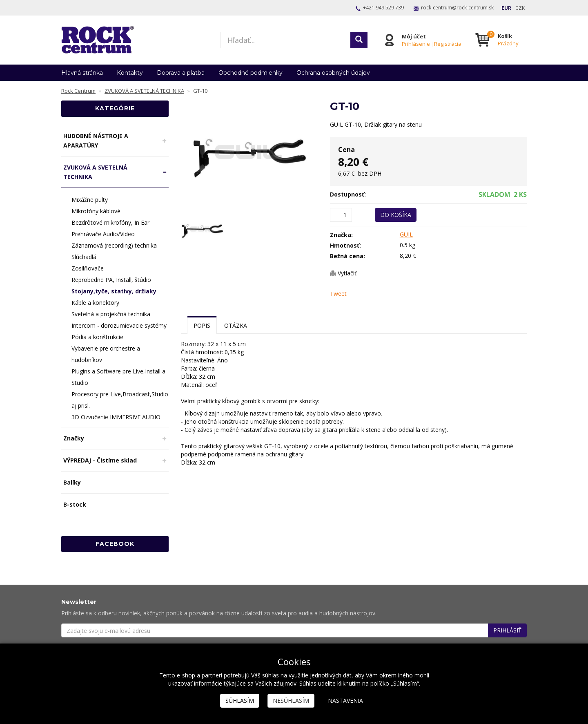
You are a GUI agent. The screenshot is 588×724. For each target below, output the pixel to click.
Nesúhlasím (291, 701)
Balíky (72, 482)
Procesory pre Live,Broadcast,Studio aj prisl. (120, 400)
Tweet (338, 294)
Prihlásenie (416, 44)
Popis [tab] (202, 325)
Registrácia (448, 44)
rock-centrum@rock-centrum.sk (457, 8)
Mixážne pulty (90, 200)
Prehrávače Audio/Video (103, 234)
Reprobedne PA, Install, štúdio (111, 280)
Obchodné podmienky (251, 73)
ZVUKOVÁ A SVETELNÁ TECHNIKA (95, 172)
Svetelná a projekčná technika (111, 314)
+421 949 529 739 (383, 8)
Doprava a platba (181, 73)
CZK (520, 8)
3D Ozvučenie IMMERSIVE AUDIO (116, 417)
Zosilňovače (88, 268)
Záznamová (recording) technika (114, 245)
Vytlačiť (347, 273)
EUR (506, 8)
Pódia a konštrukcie (97, 337)
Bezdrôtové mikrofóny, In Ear (110, 222)
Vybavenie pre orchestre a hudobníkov (106, 354)
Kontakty (130, 73)
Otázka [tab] (236, 325)
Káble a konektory (95, 303)
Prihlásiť (507, 630)
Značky (74, 438)
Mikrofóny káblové (96, 211)
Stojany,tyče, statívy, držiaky (114, 291)
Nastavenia (345, 701)
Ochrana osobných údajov (333, 73)
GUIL (406, 234)
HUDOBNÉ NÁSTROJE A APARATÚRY (96, 141)
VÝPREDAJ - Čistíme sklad (100, 460)
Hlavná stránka (82, 73)
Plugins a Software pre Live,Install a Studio (118, 377)
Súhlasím (240, 701)
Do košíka (396, 215)
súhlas (271, 675)
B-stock (75, 504)
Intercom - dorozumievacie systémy (119, 325)
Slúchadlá (84, 257)
